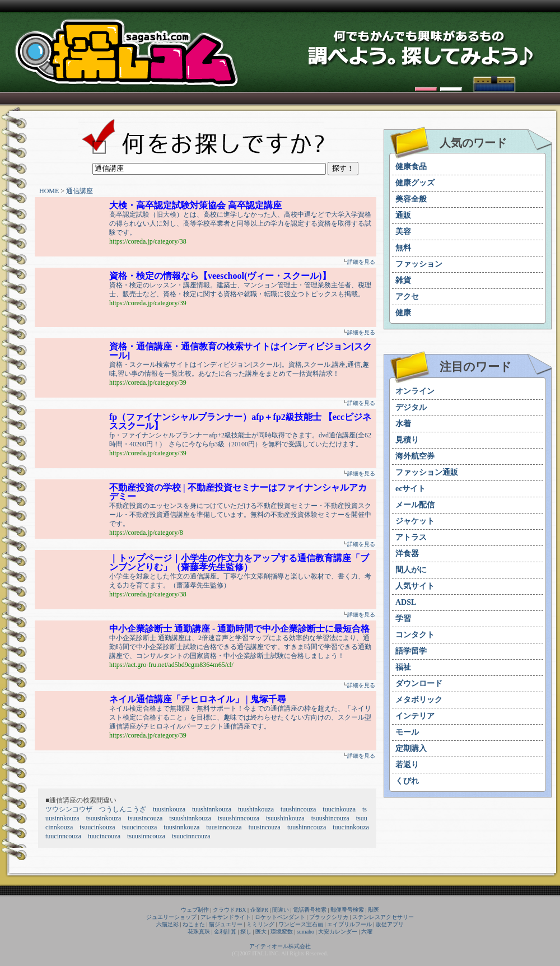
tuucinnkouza (351, 827)
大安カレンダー (338, 932)
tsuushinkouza (285, 818)
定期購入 (411, 748)
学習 (403, 619)
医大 (261, 932)
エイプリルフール (349, 924)
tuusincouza (265, 827)
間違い (281, 910)
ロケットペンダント (280, 917)
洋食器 (407, 554)
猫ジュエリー (226, 924)
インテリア (415, 716)
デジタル (411, 407)
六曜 (367, 932)
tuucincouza (104, 836)
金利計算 (225, 932)
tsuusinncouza (146, 836)
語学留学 (411, 651)
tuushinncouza (307, 827)
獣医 (374, 910)
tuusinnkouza (181, 827)
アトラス (411, 537)
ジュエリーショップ (171, 917)
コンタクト (415, 635)
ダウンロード (419, 683)
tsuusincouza (145, 818)
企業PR (259, 910)
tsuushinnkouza (190, 818)
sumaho (305, 932)
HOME (49, 191)
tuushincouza (298, 809)
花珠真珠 (199, 932)
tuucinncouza (63, 836)
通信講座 (80, 191)
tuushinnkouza (212, 809)
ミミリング (260, 924)
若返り (407, 765)
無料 (403, 248)
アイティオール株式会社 (280, 946)
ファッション (419, 264)
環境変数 (282, 932)
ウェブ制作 (195, 910)
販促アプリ (390, 924)
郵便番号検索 (347, 910)
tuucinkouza (339, 809)
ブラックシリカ (329, 917)
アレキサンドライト (226, 917)
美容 (403, 232)
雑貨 (403, 280)
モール (407, 732)
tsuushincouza (330, 818)
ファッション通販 (427, 472)
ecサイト (410, 489)
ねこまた (194, 924)
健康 (403, 313)
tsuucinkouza (97, 827)
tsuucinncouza (191, 836)
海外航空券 (415, 456)
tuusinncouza (224, 827)
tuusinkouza (169, 809)
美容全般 (411, 199)
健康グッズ (415, 183)
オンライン (415, 391)
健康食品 (411, 167)
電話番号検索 (310, 910)
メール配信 (415, 505)
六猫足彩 (167, 924)
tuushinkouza (256, 809)
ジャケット (415, 521)
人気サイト (415, 586)
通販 (403, 215)
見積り (407, 440)
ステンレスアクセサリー (383, 917)
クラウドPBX (229, 910)
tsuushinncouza (239, 818)
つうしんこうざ (123, 809)
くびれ (407, 781)
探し (246, 932)
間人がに (411, 570)
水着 (403, 424)
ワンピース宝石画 (301, 924)
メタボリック (419, 700)
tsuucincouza (140, 827)
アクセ (407, 297)
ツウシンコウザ (69, 809)
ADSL (406, 602)
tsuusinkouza (104, 818)
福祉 (403, 667)
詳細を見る (361, 262)
